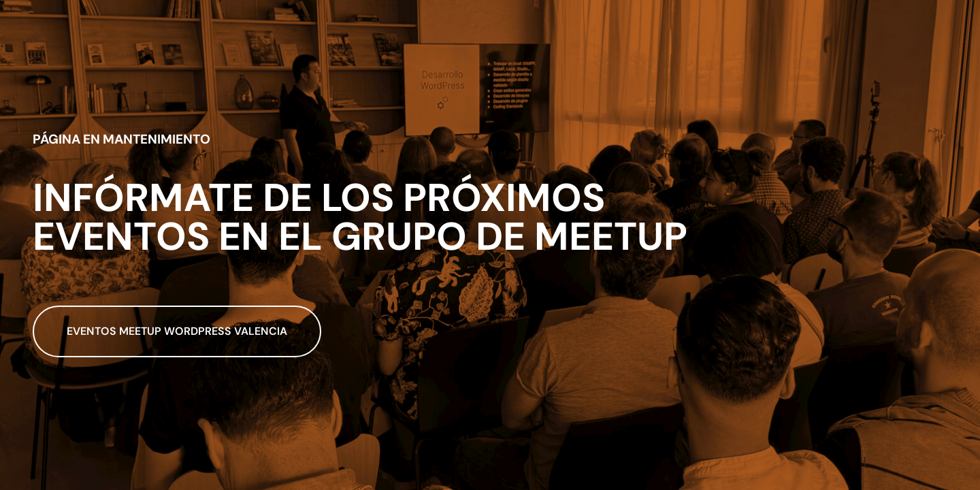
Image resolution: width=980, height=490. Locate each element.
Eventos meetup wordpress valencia (177, 331)
